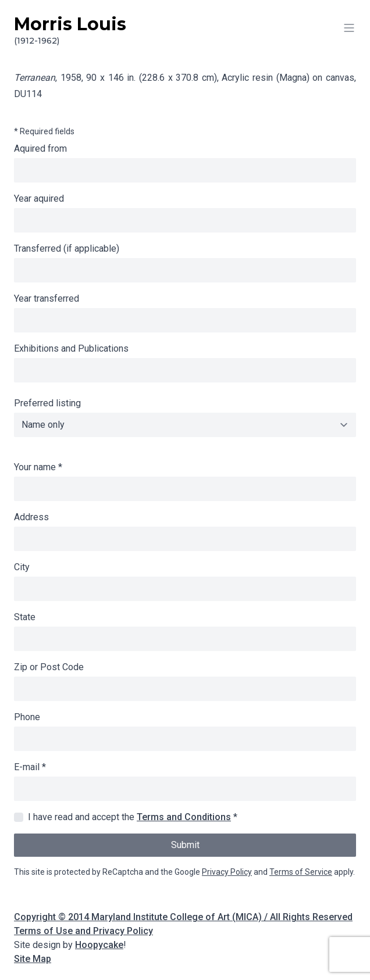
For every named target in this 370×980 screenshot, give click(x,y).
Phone (27, 717)
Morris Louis (185, 30)
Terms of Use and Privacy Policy (83, 931)
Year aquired (39, 198)
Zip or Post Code (49, 667)
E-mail (30, 767)
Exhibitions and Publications (71, 348)
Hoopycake (99, 945)
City (22, 567)
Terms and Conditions (184, 817)
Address (31, 517)
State (25, 617)
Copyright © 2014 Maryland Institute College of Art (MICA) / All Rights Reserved (183, 917)
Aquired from (40, 149)
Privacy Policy (227, 872)
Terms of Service (301, 872)
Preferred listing (47, 403)
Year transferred (47, 298)
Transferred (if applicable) (67, 248)
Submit (185, 845)
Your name (38, 467)
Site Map (33, 959)
